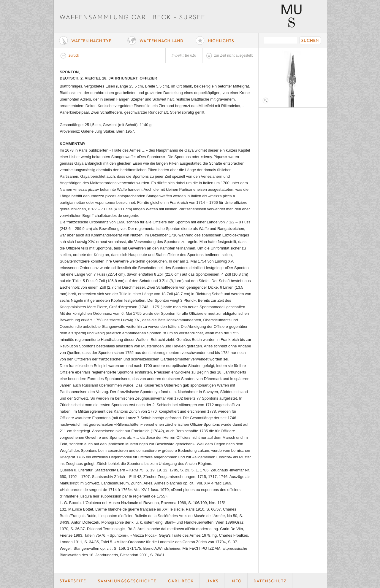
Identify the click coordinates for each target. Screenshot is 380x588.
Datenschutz (270, 581)
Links (212, 581)
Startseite (73, 581)
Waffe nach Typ (88, 40)
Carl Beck (181, 581)
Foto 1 (293, 78)
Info (236, 581)
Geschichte (127, 581)
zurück (74, 55)
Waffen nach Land (156, 40)
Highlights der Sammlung (224, 40)
